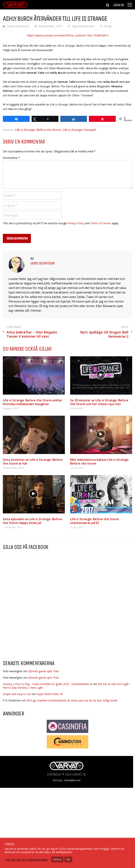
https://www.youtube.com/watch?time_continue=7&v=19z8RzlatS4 (68, 35)
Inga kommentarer (83, 26)
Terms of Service (101, 223)
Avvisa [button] (57, 859)
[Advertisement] (35, 627)
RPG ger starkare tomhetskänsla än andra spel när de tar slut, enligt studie (72, 700)
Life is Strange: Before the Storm (38, 130)
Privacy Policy (76, 223)
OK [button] (68, 859)
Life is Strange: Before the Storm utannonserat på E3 (95, 521)
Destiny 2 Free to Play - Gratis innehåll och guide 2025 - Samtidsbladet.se (48, 684)
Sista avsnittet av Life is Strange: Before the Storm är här (33, 462)
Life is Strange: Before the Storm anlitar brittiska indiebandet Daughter (32, 402)
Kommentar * (11, 158)
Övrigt (108, 26)
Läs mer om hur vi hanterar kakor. (27, 860)
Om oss (58, 780)
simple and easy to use (17, 694)
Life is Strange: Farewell (79, 130)
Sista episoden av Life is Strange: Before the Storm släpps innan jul (33, 521)
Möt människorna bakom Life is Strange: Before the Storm (100, 462)
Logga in (118, 5)
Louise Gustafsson (18, 26)
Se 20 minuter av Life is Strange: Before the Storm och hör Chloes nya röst (99, 402)
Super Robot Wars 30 (50, 694)
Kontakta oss (72, 780)
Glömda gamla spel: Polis (44, 671)
